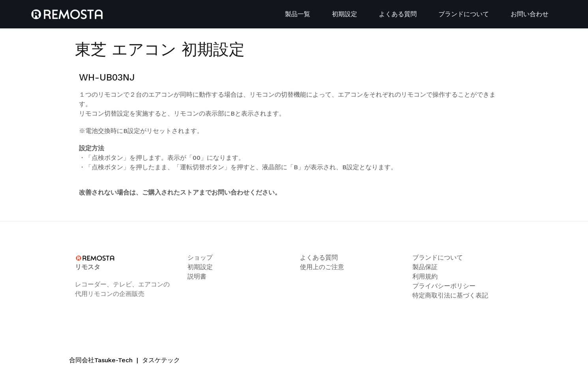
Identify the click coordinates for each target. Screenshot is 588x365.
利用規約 (425, 276)
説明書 (197, 276)
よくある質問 (398, 14)
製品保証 (425, 267)
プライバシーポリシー (444, 286)
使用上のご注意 (322, 267)
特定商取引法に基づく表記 (450, 295)
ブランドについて (464, 14)
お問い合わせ (530, 14)
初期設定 (345, 14)
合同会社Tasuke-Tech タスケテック (125, 360)
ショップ (200, 257)
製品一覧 (298, 14)
